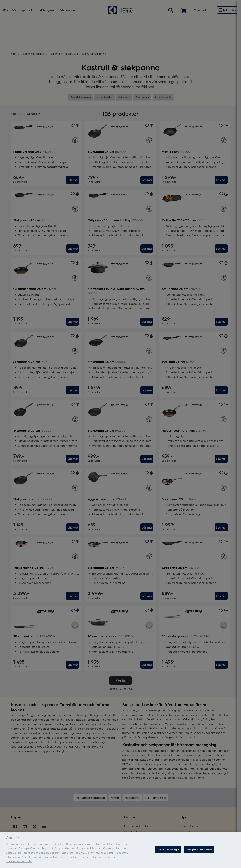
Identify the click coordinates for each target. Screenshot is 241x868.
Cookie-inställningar (168, 850)
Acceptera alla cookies (199, 850)
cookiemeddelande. (19, 862)
